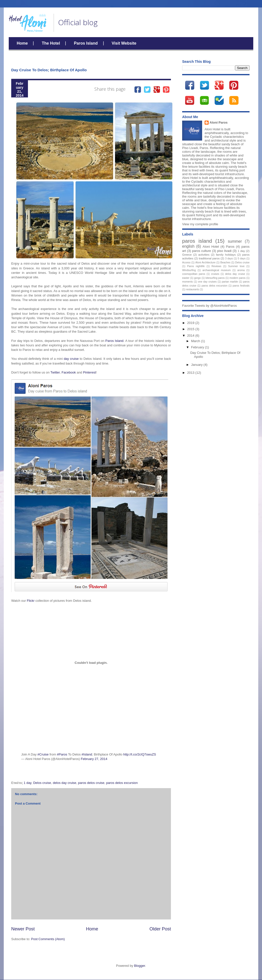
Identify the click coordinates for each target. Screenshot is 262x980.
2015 (191, 329)
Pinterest (89, 372)
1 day (28, 783)
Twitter (55, 372)
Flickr (30, 601)
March (196, 341)
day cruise (71, 359)
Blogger (139, 966)
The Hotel (51, 43)
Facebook (69, 372)
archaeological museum (217, 270)
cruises (215, 274)
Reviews (216, 266)
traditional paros (209, 258)
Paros (230, 247)
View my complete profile (200, 224)
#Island (87, 754)
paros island (197, 241)
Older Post (160, 929)
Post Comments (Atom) (48, 939)
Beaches (225, 263)
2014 (191, 336)
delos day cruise (65, 783)
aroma (241, 270)
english (188, 246)
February (198, 347)
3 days (229, 259)
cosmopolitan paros (194, 274)
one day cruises (207, 282)
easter (186, 278)
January (197, 365)
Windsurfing (189, 270)
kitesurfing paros (215, 278)
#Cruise (43, 754)
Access (186, 263)
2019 (191, 323)
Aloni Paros (219, 122)
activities (204, 255)
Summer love (236, 266)
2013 (191, 373)
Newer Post (23, 929)
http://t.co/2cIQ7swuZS (140, 754)
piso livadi (224, 251)
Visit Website (124, 43)
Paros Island (86, 43)
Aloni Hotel (211, 247)
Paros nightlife (196, 266)
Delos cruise (42, 783)
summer (235, 241)
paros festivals (241, 286)
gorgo (197, 278)
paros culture (202, 251)
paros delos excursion (122, 783)
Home (22, 43)
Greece (187, 255)
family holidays (226, 255)
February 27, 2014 (94, 759)
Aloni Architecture (205, 263)
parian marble (230, 282)
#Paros (62, 754)
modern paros (238, 278)
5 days (242, 259)
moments (188, 282)
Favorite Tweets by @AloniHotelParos (209, 306)
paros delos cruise (91, 783)
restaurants (193, 289)
